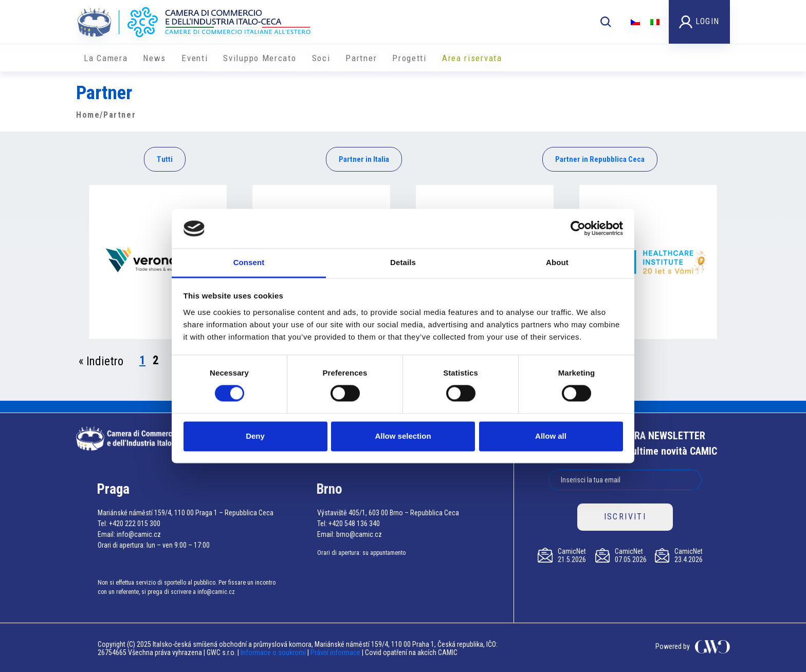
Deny (255, 436)
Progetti (409, 58)
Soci (321, 58)
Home (88, 115)
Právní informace (335, 652)
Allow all (551, 436)
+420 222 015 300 (135, 524)
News (154, 58)
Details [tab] (403, 262)
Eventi (195, 58)
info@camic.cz (139, 534)
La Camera (106, 58)
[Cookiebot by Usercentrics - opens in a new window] (578, 229)
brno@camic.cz (359, 534)
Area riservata (472, 58)
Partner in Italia (364, 159)
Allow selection (403, 436)
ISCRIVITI (625, 517)
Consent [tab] (249, 262)
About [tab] (557, 262)
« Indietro (101, 361)
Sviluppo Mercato (260, 58)
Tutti (165, 159)
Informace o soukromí (274, 652)
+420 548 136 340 (354, 524)
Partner (361, 58)
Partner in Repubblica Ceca (600, 159)
